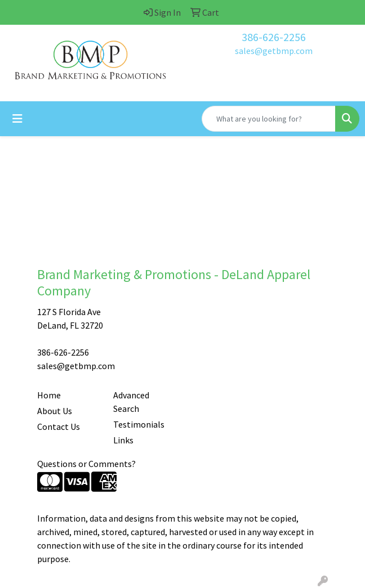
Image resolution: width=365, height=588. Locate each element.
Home (49, 395)
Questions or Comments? (86, 464)
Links (123, 440)
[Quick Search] (269, 119)
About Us (55, 411)
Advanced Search (131, 402)
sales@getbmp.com (274, 51)
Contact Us (59, 427)
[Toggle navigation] (17, 119)
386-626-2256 (274, 37)
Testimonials (139, 424)
